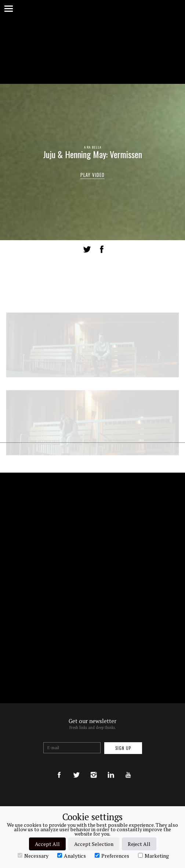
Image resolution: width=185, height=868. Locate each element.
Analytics (72, 855)
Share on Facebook (102, 249)
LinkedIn (116, 249)
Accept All (47, 844)
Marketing (153, 855)
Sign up (123, 748)
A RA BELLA (93, 147)
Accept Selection (94, 844)
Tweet (87, 249)
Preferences (112, 855)
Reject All (139, 844)
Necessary (33, 855)
